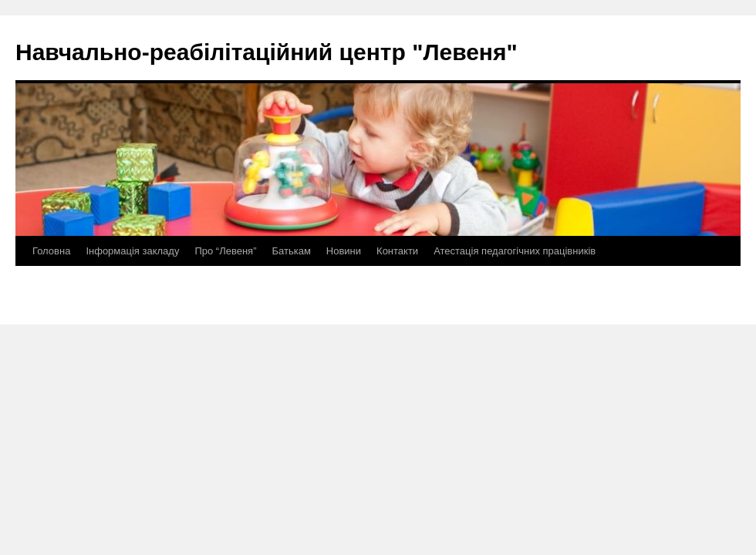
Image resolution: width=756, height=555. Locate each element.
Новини (344, 251)
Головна (51, 251)
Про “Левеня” (225, 251)
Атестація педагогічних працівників (515, 251)
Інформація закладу (132, 251)
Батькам (291, 251)
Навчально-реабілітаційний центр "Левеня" (267, 52)
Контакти (397, 251)
